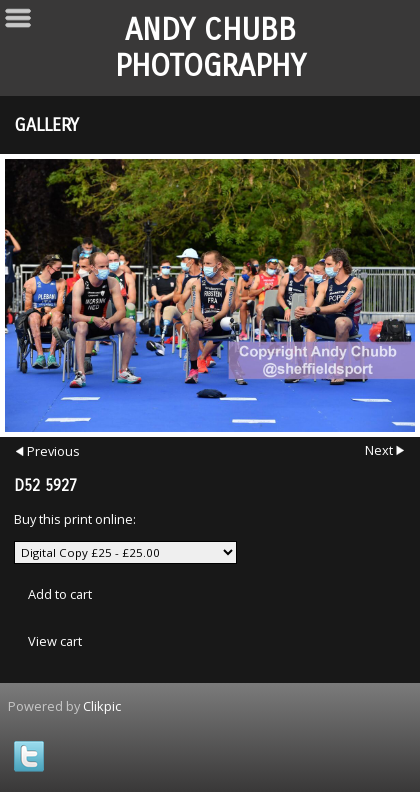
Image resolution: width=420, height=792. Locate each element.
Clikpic (102, 706)
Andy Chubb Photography (210, 48)
